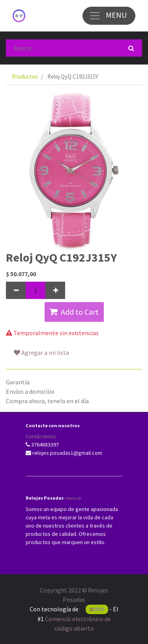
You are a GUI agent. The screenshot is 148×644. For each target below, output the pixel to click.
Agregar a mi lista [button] (41, 352)
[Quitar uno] (16, 290)
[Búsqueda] (131, 48)
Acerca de (74, 498)
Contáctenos (41, 436)
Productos (25, 77)
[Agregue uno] (55, 290)
